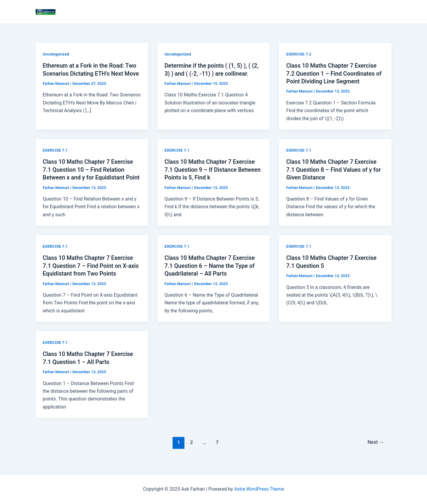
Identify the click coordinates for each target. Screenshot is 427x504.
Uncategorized (56, 54)
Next (376, 449)
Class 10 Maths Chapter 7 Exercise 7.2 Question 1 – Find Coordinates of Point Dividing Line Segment (335, 73)
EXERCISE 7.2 (299, 54)
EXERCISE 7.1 (56, 150)
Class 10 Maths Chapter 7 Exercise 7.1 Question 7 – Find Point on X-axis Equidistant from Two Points (89, 273)
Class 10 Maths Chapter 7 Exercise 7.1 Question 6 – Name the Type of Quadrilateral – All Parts (211, 273)
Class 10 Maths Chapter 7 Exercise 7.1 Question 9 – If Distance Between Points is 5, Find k (211, 169)
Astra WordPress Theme (259, 489)
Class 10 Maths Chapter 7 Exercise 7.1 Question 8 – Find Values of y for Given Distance (334, 169)
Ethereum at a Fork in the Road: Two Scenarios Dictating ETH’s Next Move (91, 73)
